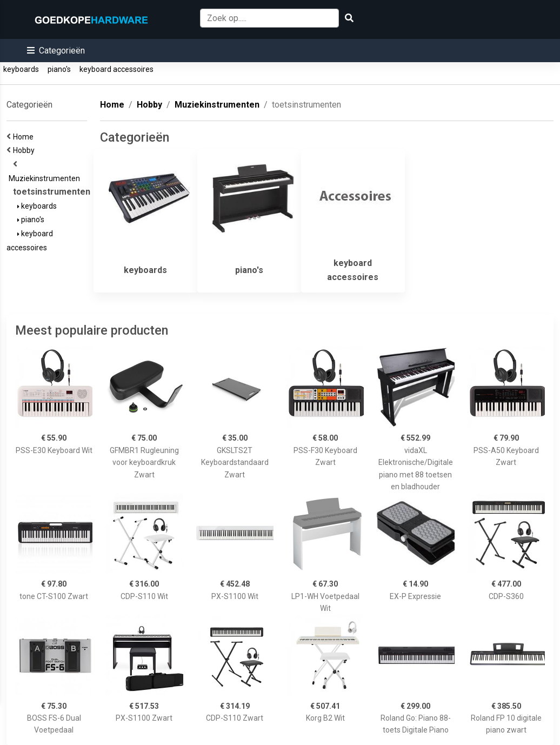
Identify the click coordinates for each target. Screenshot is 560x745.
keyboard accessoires (116, 69)
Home (25, 137)
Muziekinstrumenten (46, 178)
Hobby (25, 150)
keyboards (21, 69)
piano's (59, 69)
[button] (56, 51)
